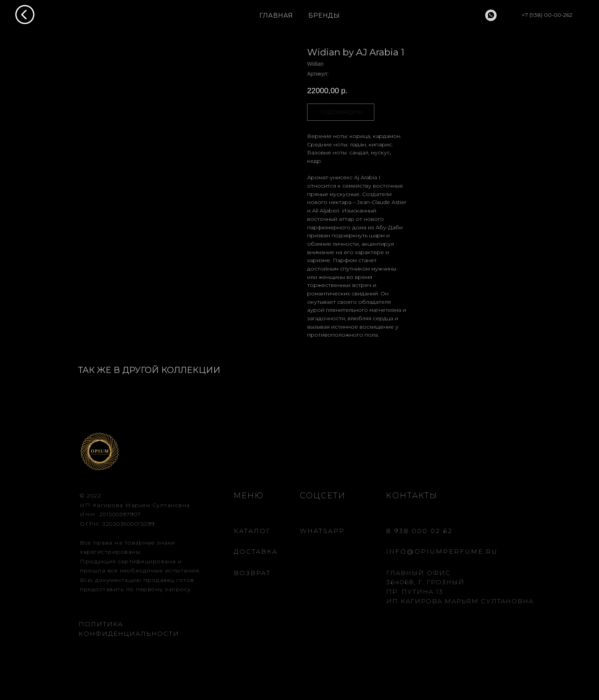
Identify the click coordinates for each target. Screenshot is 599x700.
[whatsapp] (491, 15)
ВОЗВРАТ (252, 573)
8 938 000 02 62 (419, 531)
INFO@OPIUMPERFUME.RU (442, 552)
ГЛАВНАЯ (276, 15)
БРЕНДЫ (324, 15)
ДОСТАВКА (256, 552)
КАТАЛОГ (252, 531)
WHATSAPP (322, 531)
